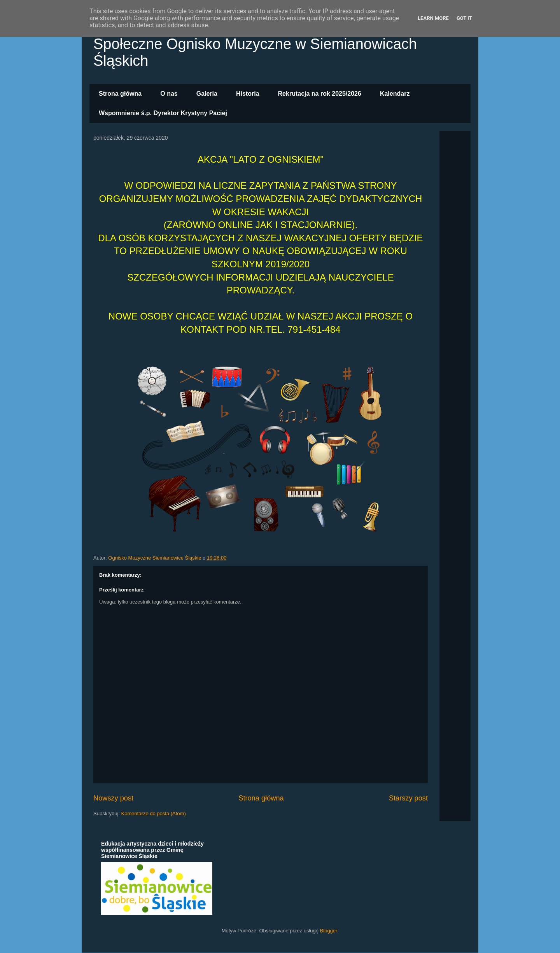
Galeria (207, 94)
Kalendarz (395, 94)
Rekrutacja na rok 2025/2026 (320, 94)
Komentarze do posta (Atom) (154, 813)
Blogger (329, 931)
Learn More (433, 18)
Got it (464, 18)
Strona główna (120, 94)
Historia (248, 94)
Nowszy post (113, 798)
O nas (169, 94)
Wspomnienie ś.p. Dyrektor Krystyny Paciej (163, 113)
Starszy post (408, 798)
